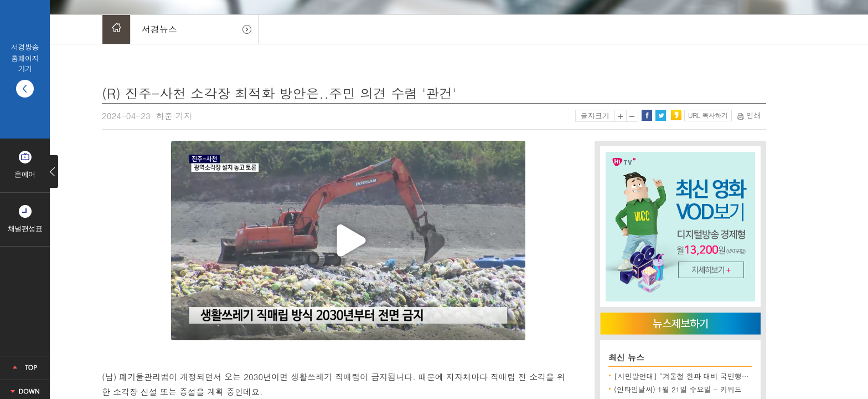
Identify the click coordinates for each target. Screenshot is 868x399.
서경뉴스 (159, 29)
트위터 (660, 115)
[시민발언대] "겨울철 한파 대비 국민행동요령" (690, 376)
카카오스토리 (676, 115)
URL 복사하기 (708, 115)
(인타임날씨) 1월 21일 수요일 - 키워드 (678, 389)
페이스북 (647, 115)
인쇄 (749, 115)
